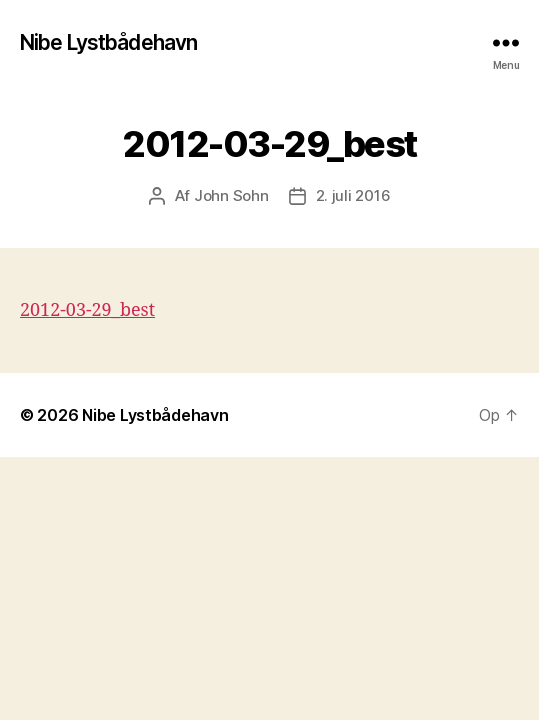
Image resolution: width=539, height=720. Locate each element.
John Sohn (231, 195)
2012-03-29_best (87, 310)
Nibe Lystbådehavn (108, 42)
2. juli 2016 (353, 195)
